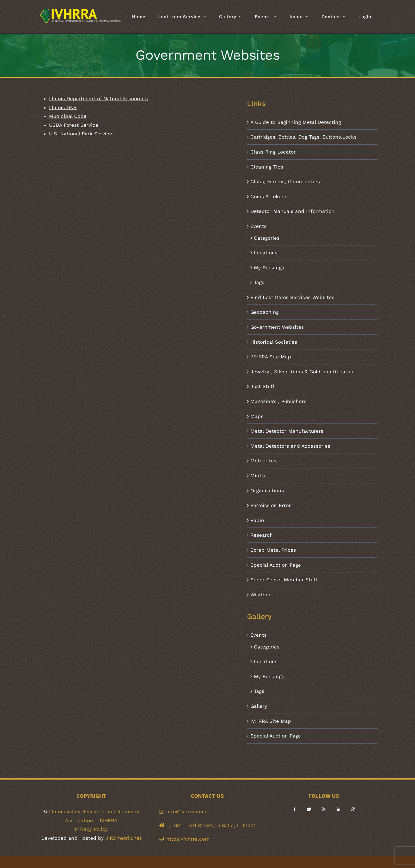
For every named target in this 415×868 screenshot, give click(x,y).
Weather (261, 595)
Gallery (259, 706)
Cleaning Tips (267, 167)
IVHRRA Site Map (271, 357)
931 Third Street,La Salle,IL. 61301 (215, 825)
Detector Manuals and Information (293, 211)
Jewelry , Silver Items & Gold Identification (303, 372)
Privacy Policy (91, 829)
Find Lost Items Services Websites (292, 297)
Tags (259, 282)
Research (262, 535)
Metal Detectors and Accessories (290, 446)
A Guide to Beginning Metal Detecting (296, 122)
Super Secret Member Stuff (284, 580)
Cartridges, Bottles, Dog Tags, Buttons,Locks (303, 137)
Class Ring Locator (273, 152)
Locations (266, 253)
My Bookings (269, 268)
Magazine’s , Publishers (278, 401)
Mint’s (258, 476)
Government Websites (277, 327)
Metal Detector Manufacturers (287, 431)
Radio (257, 520)
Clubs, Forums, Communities (285, 181)
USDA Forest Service (74, 125)
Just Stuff (262, 386)
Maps (257, 416)
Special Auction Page (276, 565)
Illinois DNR (63, 107)
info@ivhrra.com (186, 812)
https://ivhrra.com (188, 839)
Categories (267, 238)
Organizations (267, 491)
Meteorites (263, 461)
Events (259, 226)
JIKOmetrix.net (123, 838)
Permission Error (271, 505)
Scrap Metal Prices (273, 550)
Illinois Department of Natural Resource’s (98, 99)
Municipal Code (68, 116)
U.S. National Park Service (81, 134)
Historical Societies (274, 342)
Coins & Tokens (269, 196)
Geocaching (265, 312)
